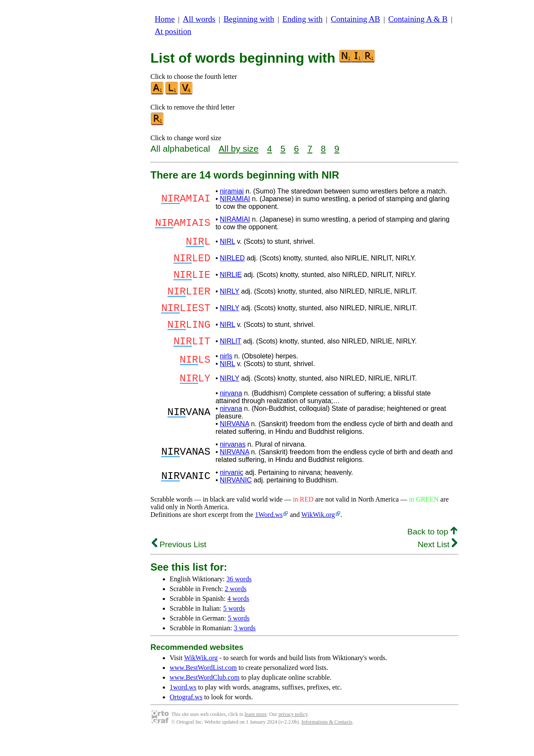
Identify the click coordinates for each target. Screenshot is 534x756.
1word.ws (183, 708)
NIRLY (230, 300)
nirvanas (233, 465)
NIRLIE (231, 281)
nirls (226, 374)
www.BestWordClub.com (205, 698)
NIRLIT (231, 358)
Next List (437, 565)
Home (165, 19)
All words (199, 19)
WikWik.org (318, 535)
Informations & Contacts (327, 742)
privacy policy (293, 735)
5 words (234, 629)
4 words (238, 619)
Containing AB (355, 19)
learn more (256, 735)
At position (173, 31)
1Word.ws (269, 535)
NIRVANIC (236, 501)
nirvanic (232, 493)
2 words (235, 609)
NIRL (228, 243)
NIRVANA (235, 444)
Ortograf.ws (186, 717)
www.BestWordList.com (203, 688)
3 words (245, 648)
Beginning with (249, 19)
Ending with (303, 19)
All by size (239, 149)
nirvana (231, 414)
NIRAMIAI (235, 199)
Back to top (432, 552)
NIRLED (232, 262)
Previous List (179, 565)
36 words (239, 599)
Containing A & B (418, 19)
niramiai (232, 191)
